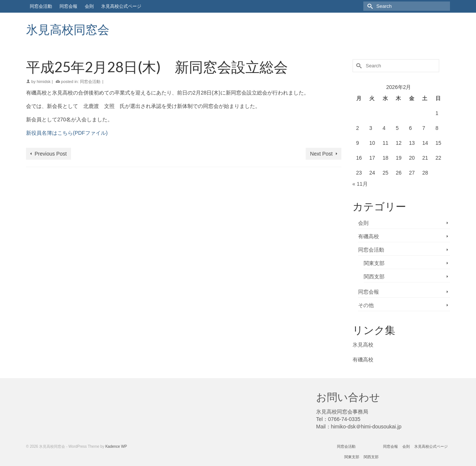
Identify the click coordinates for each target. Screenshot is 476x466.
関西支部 (374, 277)
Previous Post (51, 154)
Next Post (321, 154)
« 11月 (360, 184)
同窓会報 (369, 292)
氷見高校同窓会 (68, 29)
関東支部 (374, 263)
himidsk (44, 82)
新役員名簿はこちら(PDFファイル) (67, 133)
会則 (363, 223)
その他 (366, 305)
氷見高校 (363, 345)
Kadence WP (116, 446)
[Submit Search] (369, 6)
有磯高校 (369, 236)
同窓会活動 (90, 82)
